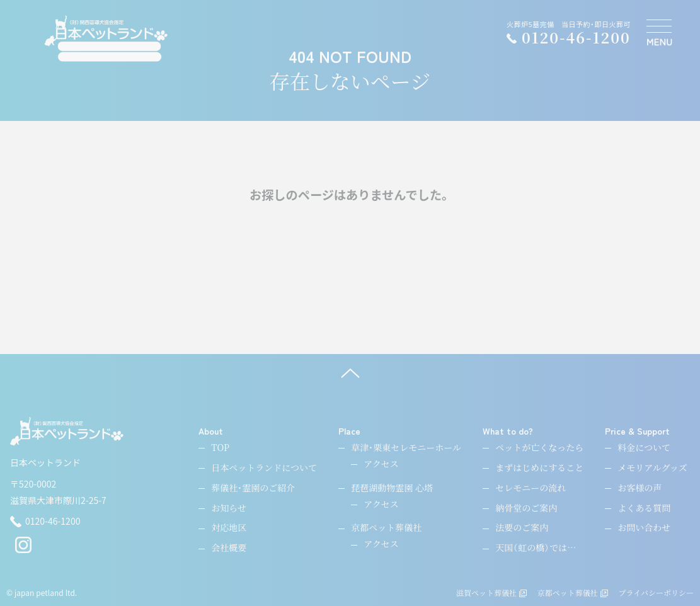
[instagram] (23, 550)
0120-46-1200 (45, 522)
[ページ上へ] (350, 373)
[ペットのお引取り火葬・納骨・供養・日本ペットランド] (106, 39)
